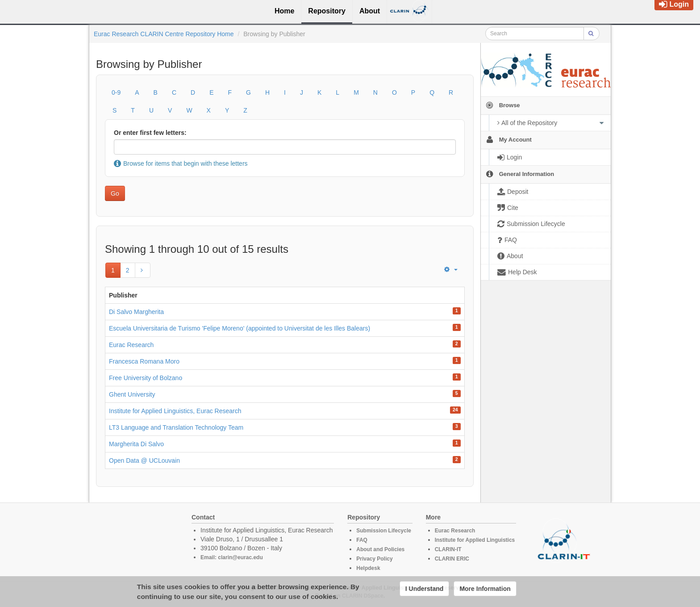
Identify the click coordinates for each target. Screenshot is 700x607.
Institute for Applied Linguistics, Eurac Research (175, 411)
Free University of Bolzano (146, 378)
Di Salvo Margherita (136, 312)
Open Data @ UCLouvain (144, 460)
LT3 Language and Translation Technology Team (176, 427)
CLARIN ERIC (452, 559)
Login (674, 4)
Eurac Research (131, 345)
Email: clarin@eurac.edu (232, 557)
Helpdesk (368, 568)
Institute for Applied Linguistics (475, 540)
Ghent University (132, 394)
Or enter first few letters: (150, 133)
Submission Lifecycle (384, 531)
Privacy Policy (374, 559)
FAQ (362, 540)
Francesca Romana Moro (144, 361)
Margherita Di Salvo (136, 444)
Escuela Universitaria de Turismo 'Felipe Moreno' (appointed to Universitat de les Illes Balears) (240, 328)
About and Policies (380, 549)
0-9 (116, 92)
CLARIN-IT (448, 549)
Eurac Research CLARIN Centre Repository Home (164, 34)
